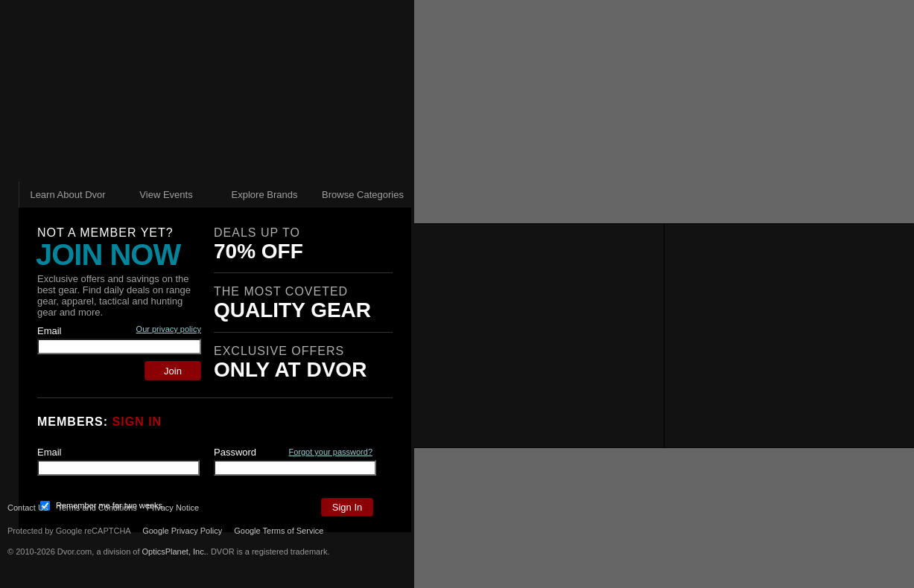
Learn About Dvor (67, 195)
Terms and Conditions (97, 508)
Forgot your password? (331, 452)
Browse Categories (363, 195)
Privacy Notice (187, 508)
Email (50, 331)
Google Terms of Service (279, 531)
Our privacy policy (169, 329)
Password (235, 452)
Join (173, 371)
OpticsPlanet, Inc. (174, 552)
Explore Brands (265, 195)
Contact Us (28, 508)
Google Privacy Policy (182, 531)
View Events (166, 195)
